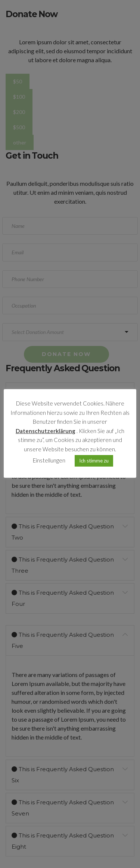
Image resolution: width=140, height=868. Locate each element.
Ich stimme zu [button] (94, 461)
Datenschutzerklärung (46, 431)
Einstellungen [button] (49, 460)
